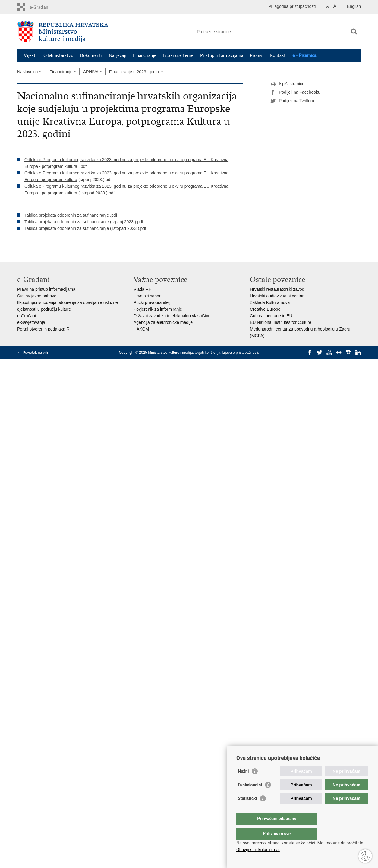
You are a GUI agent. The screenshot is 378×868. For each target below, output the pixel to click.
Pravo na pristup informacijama (46, 289)
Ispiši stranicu (287, 84)
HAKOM (141, 329)
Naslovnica (27, 72)
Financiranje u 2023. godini (134, 72)
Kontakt (278, 55)
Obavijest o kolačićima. (258, 850)
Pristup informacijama (222, 55)
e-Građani (27, 316)
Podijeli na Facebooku (295, 92)
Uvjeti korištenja (208, 353)
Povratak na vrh (35, 353)
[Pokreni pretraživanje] (354, 31)
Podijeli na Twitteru (292, 101)
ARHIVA (91, 72)
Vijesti (30, 55)
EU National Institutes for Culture (281, 322)
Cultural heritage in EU (271, 316)
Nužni (243, 783)
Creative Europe (265, 309)
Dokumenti (91, 55)
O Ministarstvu (58, 55)
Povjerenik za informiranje (158, 309)
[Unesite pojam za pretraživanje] (270, 31)
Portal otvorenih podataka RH (45, 329)
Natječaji (118, 55)
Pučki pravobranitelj (152, 302)
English (354, 6)
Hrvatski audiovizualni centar (277, 296)
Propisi (257, 55)
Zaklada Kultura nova (270, 302)
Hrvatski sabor (147, 296)
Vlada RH (143, 289)
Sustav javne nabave (37, 296)
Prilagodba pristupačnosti (292, 6)
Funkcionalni (250, 797)
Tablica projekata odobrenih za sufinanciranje (67, 215)
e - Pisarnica (304, 55)
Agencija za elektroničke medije (163, 322)
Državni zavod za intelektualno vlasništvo (172, 316)
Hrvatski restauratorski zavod (277, 289)
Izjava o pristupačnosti (240, 353)
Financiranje (145, 55)
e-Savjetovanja (31, 322)
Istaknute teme (178, 55)
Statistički (247, 810)
